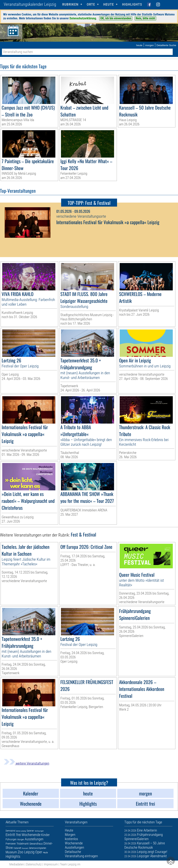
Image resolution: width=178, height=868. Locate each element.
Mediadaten (17, 864)
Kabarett (17, 848)
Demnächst (10, 831)
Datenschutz (34, 864)
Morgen (21, 840)
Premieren (11, 844)
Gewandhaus (36, 844)
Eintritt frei (13, 835)
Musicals (25, 848)
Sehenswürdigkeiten (38, 848)
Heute (45, 853)
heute (139, 45)
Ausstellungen (34, 839)
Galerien (30, 831)
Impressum (51, 864)
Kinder (45, 835)
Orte (91, 4)
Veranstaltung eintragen (81, 856)
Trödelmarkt (23, 844)
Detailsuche (73, 852)
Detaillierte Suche (166, 45)
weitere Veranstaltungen (26, 763)
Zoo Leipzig (26, 852)
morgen (149, 45)
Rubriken (70, 4)
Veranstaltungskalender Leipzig (30, 4)
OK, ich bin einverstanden (116, 18)
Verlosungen (39, 831)
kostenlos (71, 839)
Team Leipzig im (70, 864)
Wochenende (31, 835)
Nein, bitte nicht (145, 18)
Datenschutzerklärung (83, 18)
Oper (39, 852)
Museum (11, 852)
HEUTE (109, 4)
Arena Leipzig (21, 831)
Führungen (11, 839)
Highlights (132, 4)
